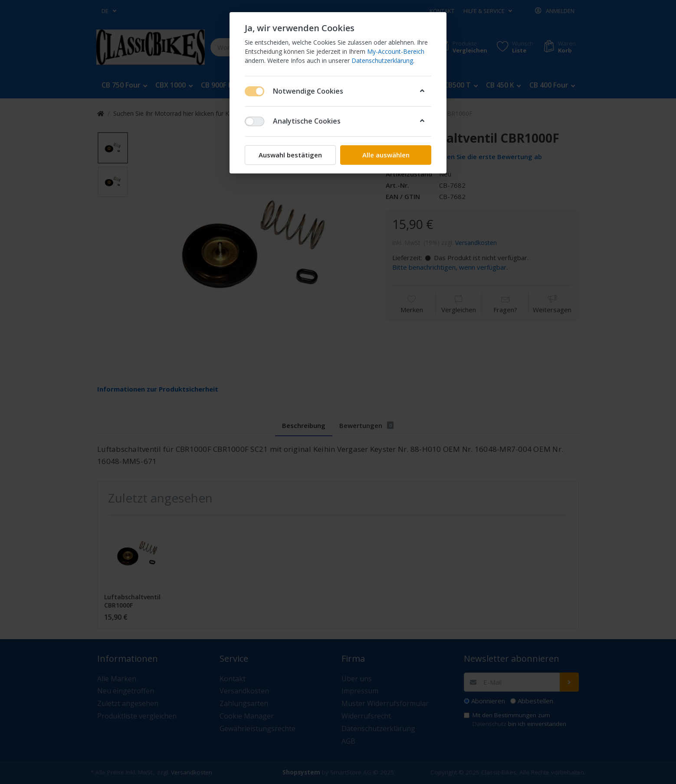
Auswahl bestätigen (290, 155)
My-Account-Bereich (396, 51)
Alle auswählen (386, 155)
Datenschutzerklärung (382, 60)
